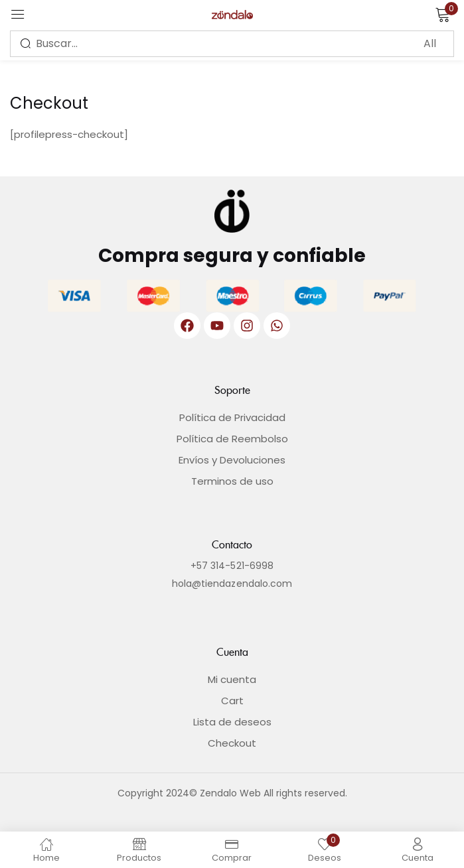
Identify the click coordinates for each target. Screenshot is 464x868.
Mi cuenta (232, 679)
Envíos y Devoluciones (232, 460)
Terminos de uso (232, 481)
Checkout (232, 743)
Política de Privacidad (232, 417)
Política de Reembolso (232, 439)
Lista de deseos (232, 722)
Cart (232, 701)
